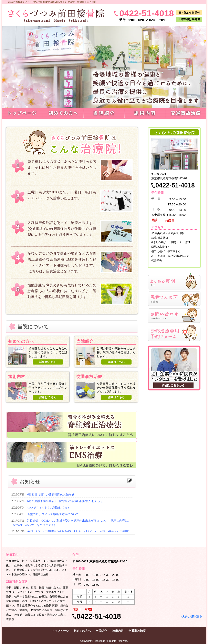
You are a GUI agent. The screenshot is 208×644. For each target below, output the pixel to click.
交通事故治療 (186, 113)
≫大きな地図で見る (191, 616)
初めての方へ (63, 113)
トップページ (22, 113)
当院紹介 (104, 113)
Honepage (100, 641)
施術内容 (145, 113)
